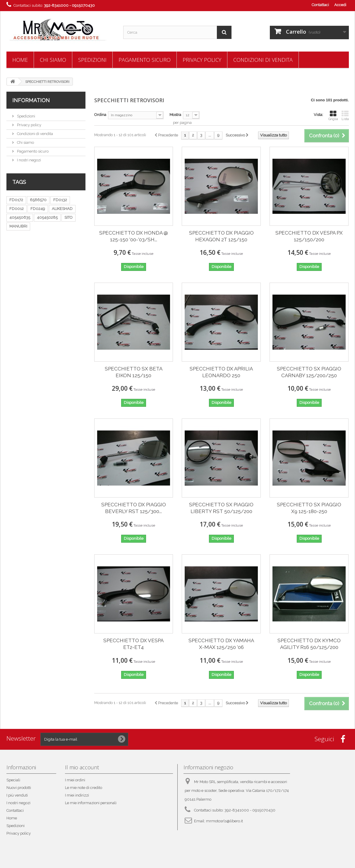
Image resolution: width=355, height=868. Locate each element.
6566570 (38, 200)
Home (20, 60)
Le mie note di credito (84, 788)
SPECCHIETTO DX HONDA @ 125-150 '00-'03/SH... (134, 236)
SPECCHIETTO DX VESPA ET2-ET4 (133, 644)
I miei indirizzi (77, 795)
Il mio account (82, 767)
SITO (68, 217)
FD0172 (16, 200)
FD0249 (38, 209)
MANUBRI (18, 226)
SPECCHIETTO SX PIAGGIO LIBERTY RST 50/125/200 (221, 508)
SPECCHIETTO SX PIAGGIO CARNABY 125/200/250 (309, 372)
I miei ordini (75, 780)
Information (31, 100)
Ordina (100, 115)
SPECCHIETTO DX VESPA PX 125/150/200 (309, 236)
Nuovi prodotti (19, 788)
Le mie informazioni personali (91, 803)
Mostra (175, 115)
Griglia (333, 116)
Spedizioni (92, 60)
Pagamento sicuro (145, 60)
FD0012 (17, 209)
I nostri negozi (29, 160)
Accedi (340, 5)
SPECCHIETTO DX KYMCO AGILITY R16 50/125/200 (309, 644)
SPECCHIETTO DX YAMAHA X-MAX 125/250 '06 (221, 644)
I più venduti (17, 795)
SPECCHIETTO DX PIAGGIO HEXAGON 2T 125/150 (221, 236)
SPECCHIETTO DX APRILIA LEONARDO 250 (221, 372)
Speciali (13, 780)
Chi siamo (53, 60)
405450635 (20, 217)
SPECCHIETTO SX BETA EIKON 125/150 (134, 372)
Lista (345, 116)
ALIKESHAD (62, 209)
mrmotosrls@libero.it (224, 821)
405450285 (47, 217)
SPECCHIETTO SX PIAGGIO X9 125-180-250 (309, 508)
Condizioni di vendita (263, 60)
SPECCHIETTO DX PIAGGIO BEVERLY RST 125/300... (134, 508)
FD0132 (60, 200)
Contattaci (320, 5)
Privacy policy (202, 60)
